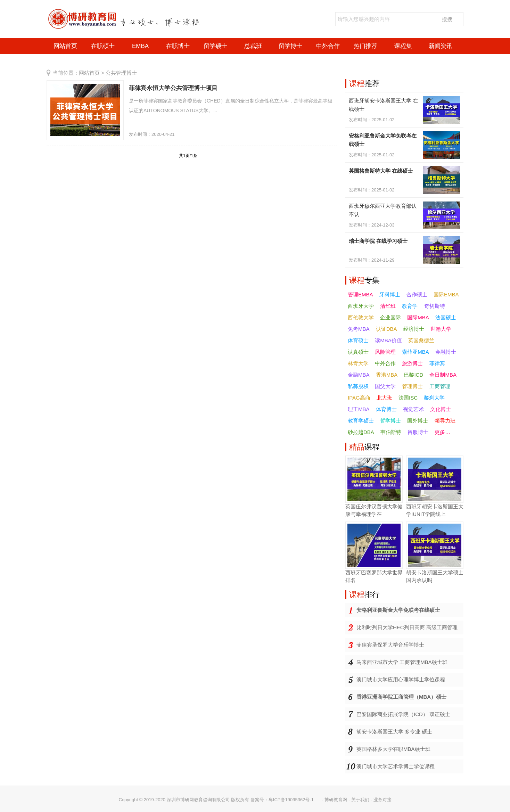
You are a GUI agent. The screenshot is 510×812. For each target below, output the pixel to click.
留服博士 (418, 432)
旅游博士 (412, 363)
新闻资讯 (441, 46)
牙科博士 (390, 294)
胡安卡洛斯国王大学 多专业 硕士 (394, 732)
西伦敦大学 (361, 317)
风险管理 (385, 352)
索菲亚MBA (416, 352)
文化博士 (441, 409)
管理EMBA (360, 294)
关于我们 (360, 800)
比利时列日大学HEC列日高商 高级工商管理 (407, 627)
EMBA (140, 46)
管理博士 (412, 386)
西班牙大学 (361, 306)
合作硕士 (417, 294)
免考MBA (359, 329)
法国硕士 (446, 317)
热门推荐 (365, 46)
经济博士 (414, 329)
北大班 (384, 398)
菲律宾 (437, 363)
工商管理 (440, 386)
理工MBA (359, 409)
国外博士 (418, 421)
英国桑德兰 (421, 340)
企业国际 (390, 317)
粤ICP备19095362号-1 (291, 800)
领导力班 (445, 421)
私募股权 (358, 386)
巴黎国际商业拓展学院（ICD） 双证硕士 (403, 714)
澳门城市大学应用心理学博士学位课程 (401, 679)
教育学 (410, 306)
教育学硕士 (361, 421)
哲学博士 (390, 421)
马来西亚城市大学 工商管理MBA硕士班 (402, 662)
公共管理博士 (121, 73)
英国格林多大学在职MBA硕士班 (393, 749)
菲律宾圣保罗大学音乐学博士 (390, 645)
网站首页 (65, 46)
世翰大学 (441, 329)
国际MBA (418, 317)
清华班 (388, 306)
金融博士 (446, 352)
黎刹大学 (434, 398)
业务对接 (382, 800)
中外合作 (328, 46)
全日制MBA (443, 375)
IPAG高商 (359, 398)
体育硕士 (358, 340)
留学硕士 (215, 46)
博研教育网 (336, 800)
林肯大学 (358, 363)
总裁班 (253, 46)
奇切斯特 (435, 306)
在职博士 (178, 46)
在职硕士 (103, 46)
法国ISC (408, 398)
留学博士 (290, 46)
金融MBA (359, 375)
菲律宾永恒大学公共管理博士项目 (173, 88)
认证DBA (386, 329)
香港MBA (387, 375)
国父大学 (385, 386)
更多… (442, 432)
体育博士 (386, 409)
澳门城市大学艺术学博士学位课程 (396, 766)
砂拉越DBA (361, 432)
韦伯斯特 (391, 432)
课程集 (403, 46)
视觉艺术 (413, 409)
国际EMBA (446, 294)
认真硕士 (358, 352)
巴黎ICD (413, 375)
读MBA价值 (388, 340)
